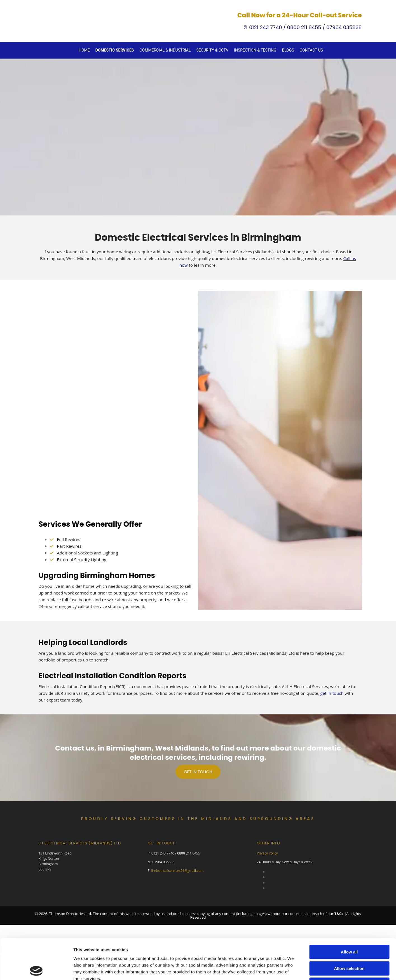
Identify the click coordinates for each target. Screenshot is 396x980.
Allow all (349, 849)
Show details (294, 906)
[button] (198, 772)
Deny (349, 882)
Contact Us (311, 50)
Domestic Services (115, 50)
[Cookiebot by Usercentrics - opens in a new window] (36, 907)
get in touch (332, 693)
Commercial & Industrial (165, 50)
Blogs (288, 50)
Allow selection (349, 866)
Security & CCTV (213, 50)
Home (84, 50)
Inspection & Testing (255, 50)
